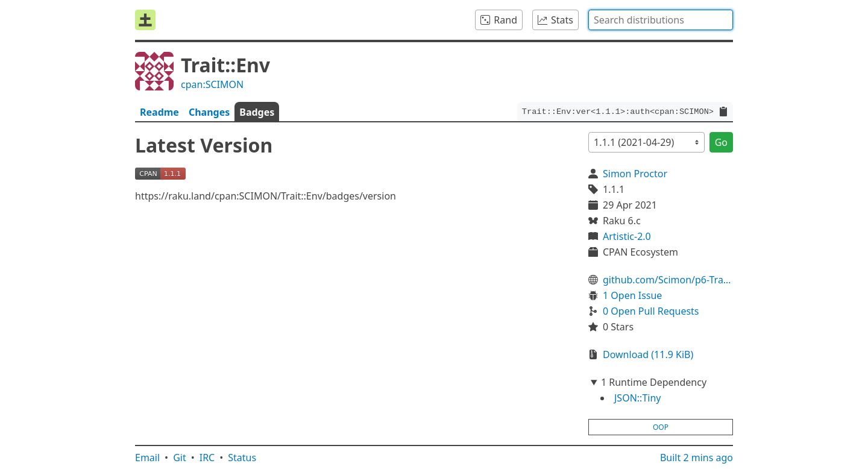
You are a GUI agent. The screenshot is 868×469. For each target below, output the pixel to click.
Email (147, 458)
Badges (257, 112)
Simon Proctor (635, 174)
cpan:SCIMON (212, 84)
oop (661, 427)
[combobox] (661, 20)
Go (721, 142)
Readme (159, 112)
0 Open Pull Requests (651, 311)
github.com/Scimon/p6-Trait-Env (668, 280)
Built (697, 458)
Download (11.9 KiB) (648, 354)
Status (242, 458)
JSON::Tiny (637, 398)
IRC (207, 458)
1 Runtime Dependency (654, 382)
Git (180, 458)
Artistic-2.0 (627, 236)
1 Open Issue (632, 295)
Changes (209, 112)
